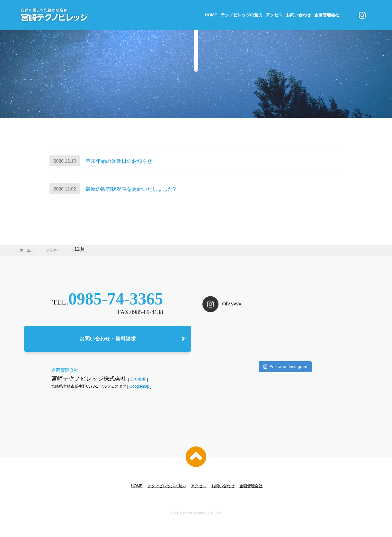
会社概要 (138, 379)
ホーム (25, 250)
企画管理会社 (327, 15)
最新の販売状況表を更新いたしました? (131, 189)
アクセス (274, 15)
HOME (211, 15)
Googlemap (139, 386)
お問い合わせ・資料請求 (108, 339)
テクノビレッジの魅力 (242, 15)
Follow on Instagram (285, 367)
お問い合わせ (298, 15)
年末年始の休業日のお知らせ (119, 161)
